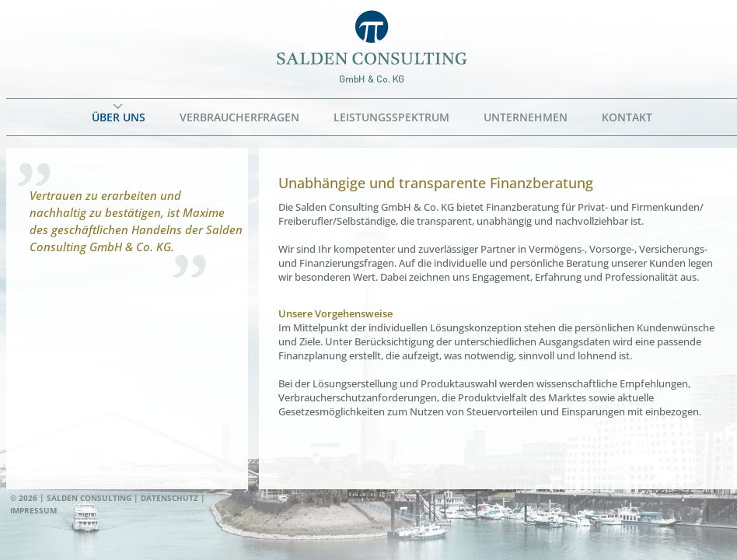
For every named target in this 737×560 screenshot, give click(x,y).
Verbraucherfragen (239, 117)
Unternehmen (526, 117)
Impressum (33, 510)
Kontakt (627, 117)
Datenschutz (169, 498)
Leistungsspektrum (391, 117)
